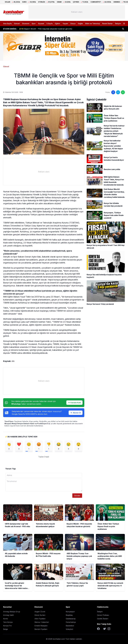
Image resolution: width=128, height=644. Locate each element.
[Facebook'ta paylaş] (113, 92)
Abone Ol (76, 413)
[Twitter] (105, 629)
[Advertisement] (77, 12)
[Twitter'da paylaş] (118, 92)
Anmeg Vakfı (8, 616)
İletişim (118, 24)
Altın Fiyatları (40, 619)
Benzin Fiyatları (41, 630)
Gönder (77, 496)
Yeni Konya (8, 623)
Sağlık (80, 24)
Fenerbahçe (71, 623)
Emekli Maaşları (41, 626)
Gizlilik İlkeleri (103, 619)
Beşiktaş (69, 616)
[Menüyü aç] (124, 24)
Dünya (73, 24)
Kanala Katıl (74, 403)
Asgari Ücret (40, 612)
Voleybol (69, 630)
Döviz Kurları (40, 616)
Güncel (17, 24)
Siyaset (41, 24)
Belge (5, 630)
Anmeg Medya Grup (12, 612)
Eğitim (57, 24)
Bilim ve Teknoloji (93, 24)
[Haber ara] (123, 29)
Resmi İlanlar (107, 24)
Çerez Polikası (103, 616)
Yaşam (65, 24)
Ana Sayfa (7, 24)
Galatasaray (71, 619)
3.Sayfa (49, 24)
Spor (34, 24)
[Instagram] (109, 629)
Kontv (6, 619)
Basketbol (70, 626)
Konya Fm (7, 626)
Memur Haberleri (42, 623)
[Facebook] (98, 629)
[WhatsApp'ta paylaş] (123, 92)
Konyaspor (70, 612)
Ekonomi (26, 24)
